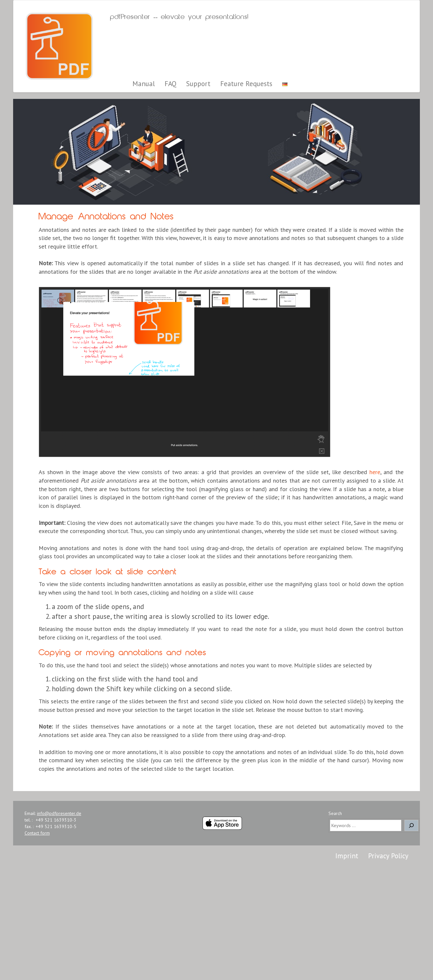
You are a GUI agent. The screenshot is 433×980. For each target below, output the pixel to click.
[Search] (411, 825)
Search (335, 813)
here (375, 472)
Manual (144, 84)
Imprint (347, 856)
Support (198, 84)
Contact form (37, 833)
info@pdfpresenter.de (59, 813)
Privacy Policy (388, 856)
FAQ (170, 84)
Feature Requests (246, 84)
